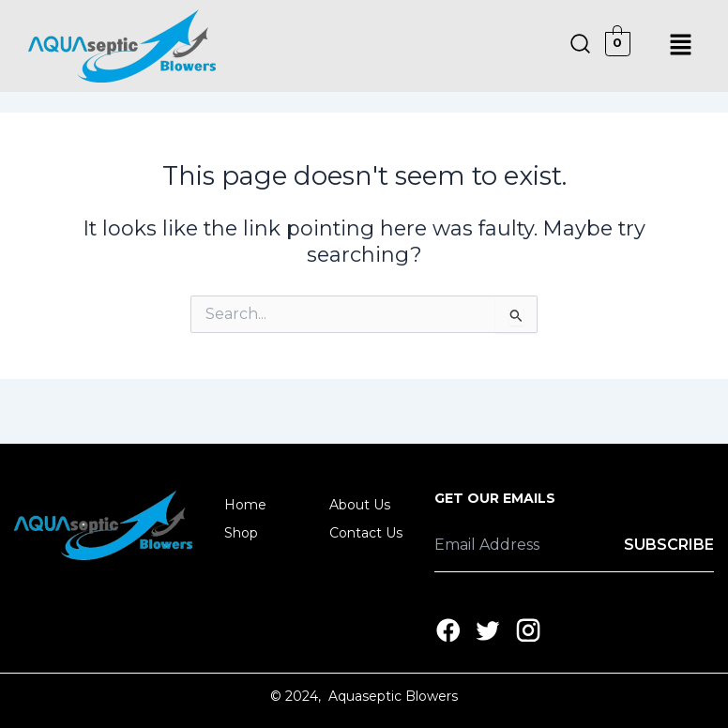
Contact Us (366, 533)
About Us (360, 505)
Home (245, 505)
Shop (251, 533)
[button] (681, 46)
